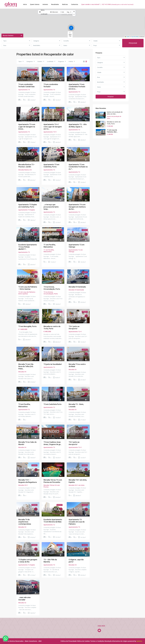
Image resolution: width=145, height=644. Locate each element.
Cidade (95, 41)
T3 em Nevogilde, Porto (27, 326)
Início (25, 4)
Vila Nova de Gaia (28, 80)
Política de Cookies (83, 641)
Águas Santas (74, 120)
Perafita (47, 240)
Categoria (36, 41)
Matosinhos (58, 200)
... (34, 96)
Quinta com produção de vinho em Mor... (115, 113)
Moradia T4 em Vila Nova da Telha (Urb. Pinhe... (26, 366)
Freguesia (61, 61)
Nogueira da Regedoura (26, 474)
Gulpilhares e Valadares (77, 158)
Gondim (82, 553)
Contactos (75, 4)
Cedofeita (48, 117)
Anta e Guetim (74, 475)
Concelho (66, 41)
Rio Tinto (47, 80)
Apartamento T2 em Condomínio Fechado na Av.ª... (78, 167)
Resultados (55, 4)
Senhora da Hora (75, 200)
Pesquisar (111, 97)
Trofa (60, 322)
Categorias (30, 61)
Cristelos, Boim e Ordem (77, 398)
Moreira (47, 515)
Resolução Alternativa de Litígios (116, 641)
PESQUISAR (133, 43)
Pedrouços (48, 360)
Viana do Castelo (28, 160)
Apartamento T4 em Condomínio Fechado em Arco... (77, 87)
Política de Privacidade (68, 641)
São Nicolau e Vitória (55, 118)
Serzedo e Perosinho (51, 474)
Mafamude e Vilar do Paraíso (28, 553)
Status (65, 45)
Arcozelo (72, 80)
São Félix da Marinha (51, 553)
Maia (79, 120)
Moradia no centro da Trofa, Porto (114, 123)
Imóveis (45, 4)
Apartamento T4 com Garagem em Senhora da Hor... (77, 207)
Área (5, 45)
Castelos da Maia (75, 553)
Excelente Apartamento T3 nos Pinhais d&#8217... (28, 247)
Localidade (50, 61)
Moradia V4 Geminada (77, 287)
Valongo (72, 240)
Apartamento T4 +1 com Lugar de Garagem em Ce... (53, 127)
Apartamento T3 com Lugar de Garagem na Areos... (27, 127)
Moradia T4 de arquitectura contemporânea (25, 522)
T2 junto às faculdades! (53, 364)
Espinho (81, 475)
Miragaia (53, 117)
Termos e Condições (97, 641)
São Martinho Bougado (51, 322)
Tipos (5, 41)
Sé (44, 120)
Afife (21, 160)
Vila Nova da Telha (25, 360)
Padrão (71, 61)
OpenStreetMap (135, 37)
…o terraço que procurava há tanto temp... (51, 207)
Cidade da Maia (74, 360)
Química (139, 641)
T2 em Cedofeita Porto (53, 404)
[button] (72, 28)
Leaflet (127, 37)
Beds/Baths (37, 45)
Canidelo (22, 240)
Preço (95, 45)
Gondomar (53, 80)
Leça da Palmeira (50, 200)
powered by (132, 641)
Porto (47, 120)
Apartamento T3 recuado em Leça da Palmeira (77, 522)
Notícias (65, 4)
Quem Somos (35, 4)
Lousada (71, 400)
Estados (40, 61)
